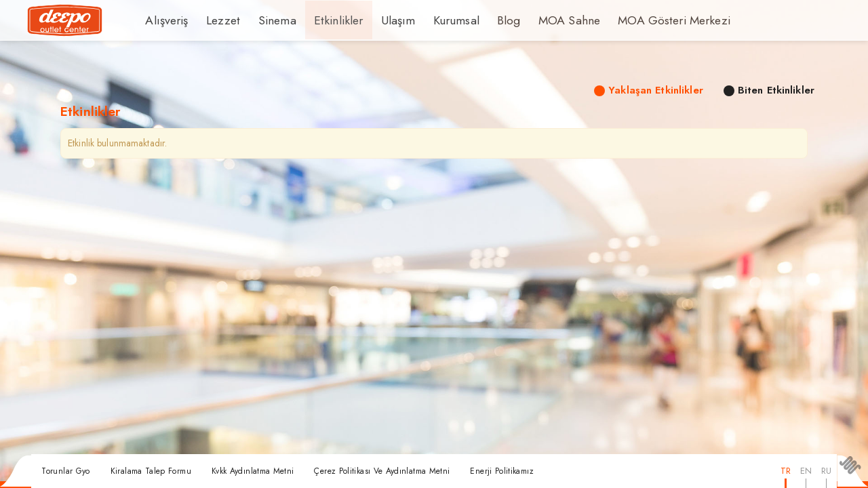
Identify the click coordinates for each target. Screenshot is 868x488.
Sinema (266, 20)
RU (826, 471)
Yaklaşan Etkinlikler (656, 90)
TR (786, 471)
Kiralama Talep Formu (151, 471)
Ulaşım (374, 20)
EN (806, 471)
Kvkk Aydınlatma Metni (253, 471)
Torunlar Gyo (65, 471)
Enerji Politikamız (501, 471)
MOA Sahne (535, 20)
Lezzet (216, 20)
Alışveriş (164, 20)
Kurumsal (428, 20)
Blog (478, 20)
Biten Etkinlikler (776, 90)
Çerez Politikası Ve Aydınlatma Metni (382, 471)
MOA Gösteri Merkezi (630, 20)
